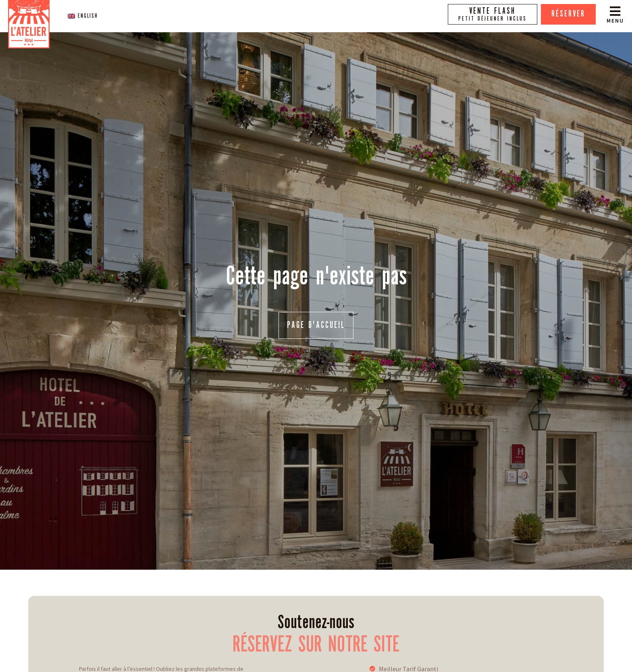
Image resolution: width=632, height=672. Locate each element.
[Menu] (615, 11)
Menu (615, 21)
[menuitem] (83, 16)
